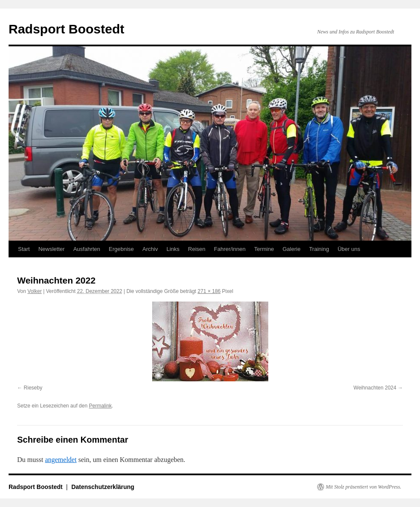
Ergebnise (121, 249)
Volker (34, 291)
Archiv (150, 249)
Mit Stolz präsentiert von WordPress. (363, 487)
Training (319, 249)
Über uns (349, 249)
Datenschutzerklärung (103, 487)
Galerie (291, 249)
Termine (264, 249)
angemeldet (61, 460)
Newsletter (51, 249)
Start (24, 249)
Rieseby (33, 388)
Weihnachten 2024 (375, 388)
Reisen (197, 249)
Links (173, 249)
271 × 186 (209, 291)
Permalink (100, 406)
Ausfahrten (87, 249)
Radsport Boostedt (66, 29)
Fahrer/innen (230, 249)
